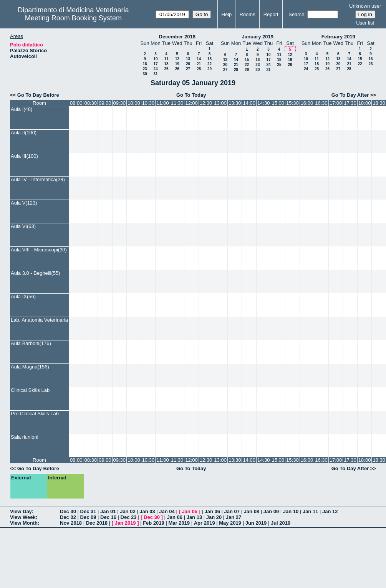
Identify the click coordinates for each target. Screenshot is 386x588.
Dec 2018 (97, 523)
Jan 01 (108, 511)
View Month (24, 523)
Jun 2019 (256, 523)
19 (177, 64)
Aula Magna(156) (30, 367)
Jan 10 (291, 511)
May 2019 (230, 523)
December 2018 (177, 37)
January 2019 (258, 37)
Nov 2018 (71, 523)
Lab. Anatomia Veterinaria (39, 320)
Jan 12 (330, 511)
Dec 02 (68, 517)
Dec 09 (88, 517)
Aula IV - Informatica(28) (38, 179)
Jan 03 (147, 511)
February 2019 (338, 37)
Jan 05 (189, 511)
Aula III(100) (24, 156)
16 (145, 64)
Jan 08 (252, 511)
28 (199, 69)
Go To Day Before (38, 95)
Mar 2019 (179, 523)
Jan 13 (194, 517)
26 (177, 69)
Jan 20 (214, 517)
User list (365, 23)
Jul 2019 (281, 523)
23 (145, 69)
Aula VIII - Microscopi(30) (39, 250)
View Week (23, 517)
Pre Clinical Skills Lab (35, 414)
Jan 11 (310, 511)
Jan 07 (232, 511)
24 (155, 69)
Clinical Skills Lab (30, 390)
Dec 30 (68, 511)
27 (188, 69)
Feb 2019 (154, 523)
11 (166, 59)
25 (166, 69)
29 (210, 69)
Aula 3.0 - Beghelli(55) (36, 273)
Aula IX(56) (23, 296)
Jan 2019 (125, 523)
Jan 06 (212, 511)
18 (166, 64)
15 (210, 59)
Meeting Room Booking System (73, 18)
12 (177, 59)
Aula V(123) (24, 203)
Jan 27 (234, 517)
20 (188, 64)
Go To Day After (350, 95)
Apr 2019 (205, 523)
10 (155, 59)
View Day (21, 511)
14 (199, 59)
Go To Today (191, 95)
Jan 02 (128, 511)
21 (199, 64)
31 (155, 74)
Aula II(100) (24, 133)
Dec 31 (88, 511)
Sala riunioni (25, 437)
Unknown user (365, 6)
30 (145, 74)
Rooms (247, 14)
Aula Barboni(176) (31, 343)
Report (271, 14)
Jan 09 (271, 511)
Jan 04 (167, 511)
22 (210, 64)
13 (188, 59)
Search (296, 14)
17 (155, 64)
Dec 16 (108, 517)
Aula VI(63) (23, 226)
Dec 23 (129, 517)
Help (227, 14)
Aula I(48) (22, 109)
